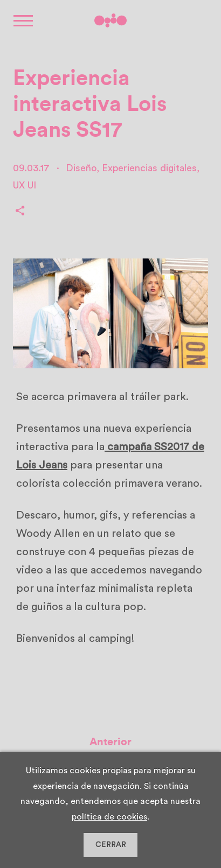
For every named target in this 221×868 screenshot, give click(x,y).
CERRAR (111, 845)
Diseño (81, 168)
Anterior (110, 744)
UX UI (25, 185)
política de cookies (109, 817)
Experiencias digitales (149, 168)
